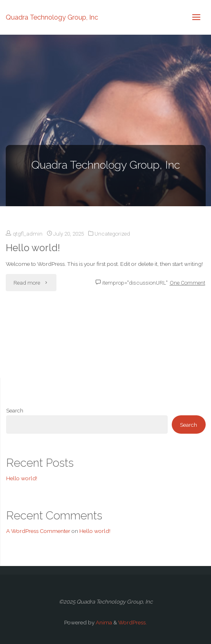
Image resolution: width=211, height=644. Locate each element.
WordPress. (132, 622)
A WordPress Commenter (38, 531)
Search (15, 410)
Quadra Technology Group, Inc (52, 17)
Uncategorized (112, 234)
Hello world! (33, 248)
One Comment (187, 283)
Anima (103, 622)
